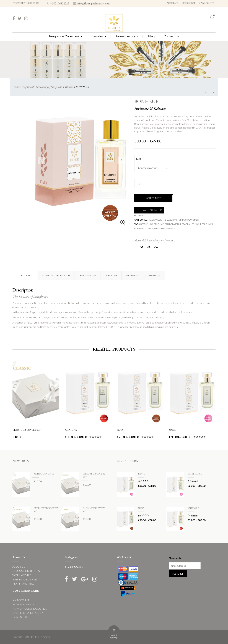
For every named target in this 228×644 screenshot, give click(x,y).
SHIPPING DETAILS (23, 604)
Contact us (171, 36)
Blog (151, 36)
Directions (111, 276)
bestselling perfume (152, 224)
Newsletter (176, 558)
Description (26, 276)
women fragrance (165, 228)
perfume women (144, 228)
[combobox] (152, 168)
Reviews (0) (155, 276)
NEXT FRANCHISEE (23, 584)
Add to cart (154, 198)
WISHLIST (173, 3)
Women (69, 87)
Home (16, 87)
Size (139, 159)
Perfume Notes (87, 276)
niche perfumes (204, 224)
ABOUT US (19, 567)
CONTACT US (20, 617)
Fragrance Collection (66, 36)
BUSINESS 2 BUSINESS (25, 579)
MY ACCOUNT (21, 600)
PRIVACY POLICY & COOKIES (30, 609)
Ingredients (133, 276)
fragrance (188, 224)
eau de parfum (173, 224)
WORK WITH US (22, 575)
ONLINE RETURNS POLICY (28, 613)
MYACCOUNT (207, 3)
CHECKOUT (189, 3)
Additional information (56, 276)
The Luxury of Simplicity (49, 87)
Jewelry (99, 36)
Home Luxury (128, 36)
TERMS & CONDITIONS (26, 571)
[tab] (26, 276)
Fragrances (27, 87)
